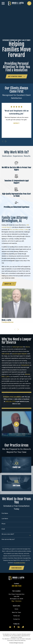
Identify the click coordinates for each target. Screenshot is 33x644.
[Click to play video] (16, 424)
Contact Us (16, 619)
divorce (28, 347)
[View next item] (6, 141)
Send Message (16, 568)
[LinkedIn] (19, 627)
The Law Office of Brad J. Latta (19, 230)
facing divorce (25, 365)
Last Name (5, 519)
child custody (5, 354)
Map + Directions (16, 601)
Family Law (16, 616)
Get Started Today (16, 76)
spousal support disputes (19, 354)
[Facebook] (14, 627)
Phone (4, 524)
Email (3, 529)
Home (16, 609)
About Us (9, 284)
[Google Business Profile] (10, 627)
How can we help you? (8, 539)
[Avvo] (23, 627)
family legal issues (18, 347)
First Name (5, 513)
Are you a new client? (8, 534)
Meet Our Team (16, 612)
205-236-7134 (16, 586)
